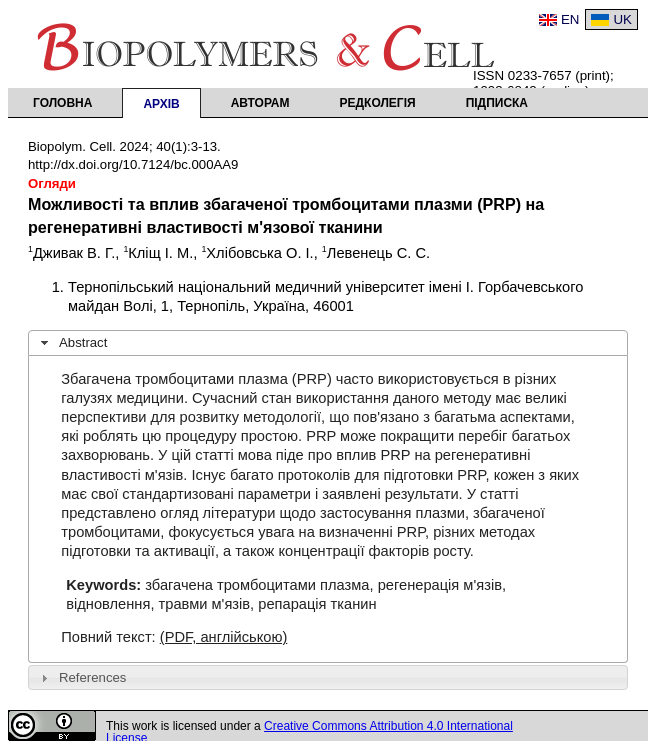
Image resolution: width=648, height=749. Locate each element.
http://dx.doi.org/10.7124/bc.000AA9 (133, 164)
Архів (161, 104)
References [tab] (81, 678)
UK (622, 19)
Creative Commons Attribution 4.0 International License (309, 732)
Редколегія (378, 103)
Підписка (497, 103)
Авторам (260, 103)
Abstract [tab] (72, 343)
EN (570, 19)
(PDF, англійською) (224, 637)
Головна (62, 103)
